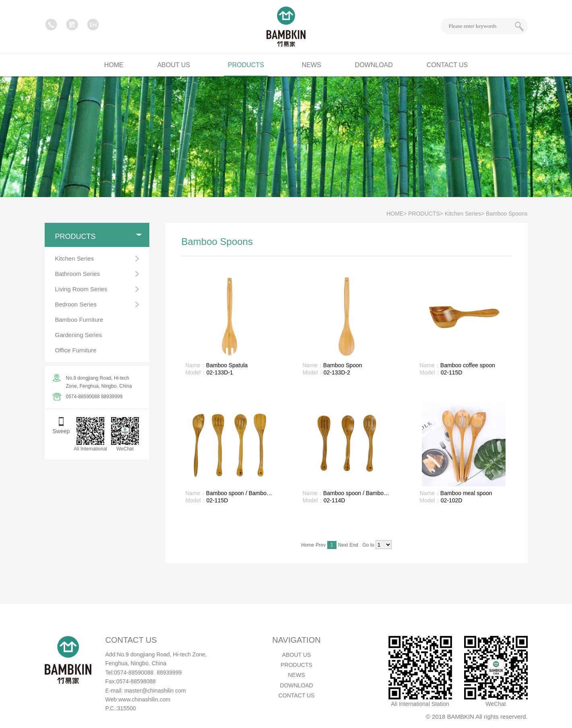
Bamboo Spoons (507, 214)
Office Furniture (76, 350)
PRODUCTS (296, 665)
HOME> (396, 214)
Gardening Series (79, 335)
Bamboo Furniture (79, 320)
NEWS (297, 675)
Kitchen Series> (465, 214)
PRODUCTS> (426, 214)
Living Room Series (81, 289)
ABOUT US (296, 655)
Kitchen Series (75, 258)
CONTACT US (297, 695)
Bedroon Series (76, 304)
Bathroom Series (78, 274)
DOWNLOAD (296, 685)
